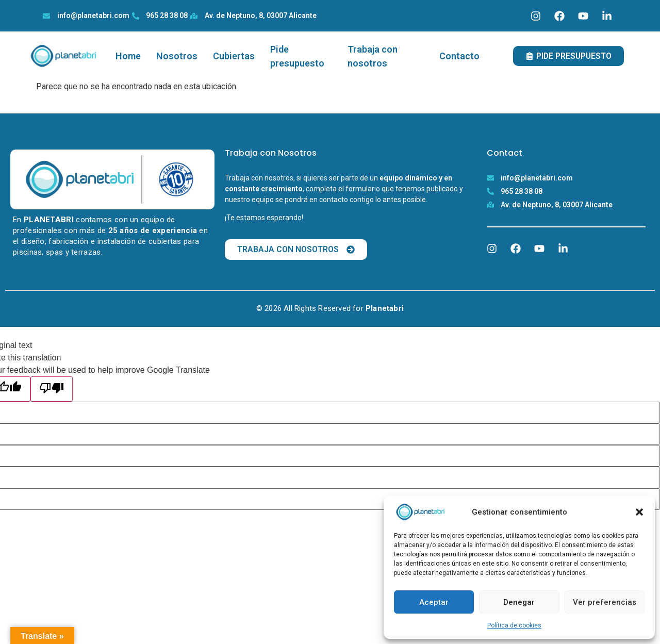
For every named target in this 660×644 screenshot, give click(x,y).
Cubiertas (234, 56)
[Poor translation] (52, 389)
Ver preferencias (605, 602)
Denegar (519, 602)
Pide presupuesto (297, 56)
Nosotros (177, 56)
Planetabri (385, 308)
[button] (639, 512)
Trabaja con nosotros (373, 56)
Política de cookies (514, 625)
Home (128, 56)
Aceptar (434, 602)
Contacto (459, 56)
